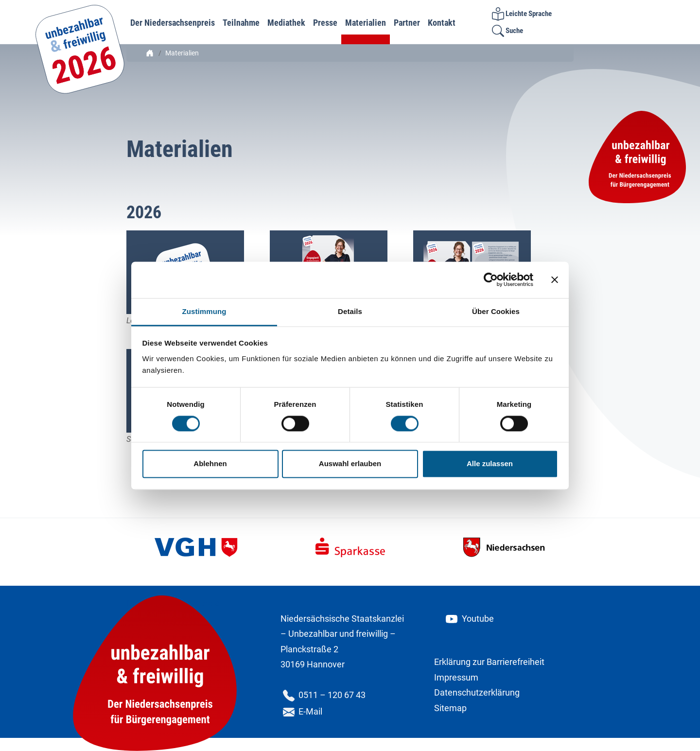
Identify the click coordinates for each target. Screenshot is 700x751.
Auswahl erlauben (350, 464)
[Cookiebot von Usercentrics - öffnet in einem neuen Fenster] (491, 279)
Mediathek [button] (286, 23)
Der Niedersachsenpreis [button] (173, 23)
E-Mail (301, 711)
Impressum (456, 677)
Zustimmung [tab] (204, 311)
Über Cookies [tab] (496, 311)
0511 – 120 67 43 (323, 695)
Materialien (366, 23)
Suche (507, 31)
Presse (325, 23)
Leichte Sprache (522, 14)
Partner (407, 23)
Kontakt (442, 23)
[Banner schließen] (555, 279)
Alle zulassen (490, 464)
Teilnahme (241, 23)
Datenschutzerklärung (477, 692)
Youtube (469, 619)
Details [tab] (350, 311)
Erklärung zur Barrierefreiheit (489, 662)
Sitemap (450, 708)
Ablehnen (210, 464)
